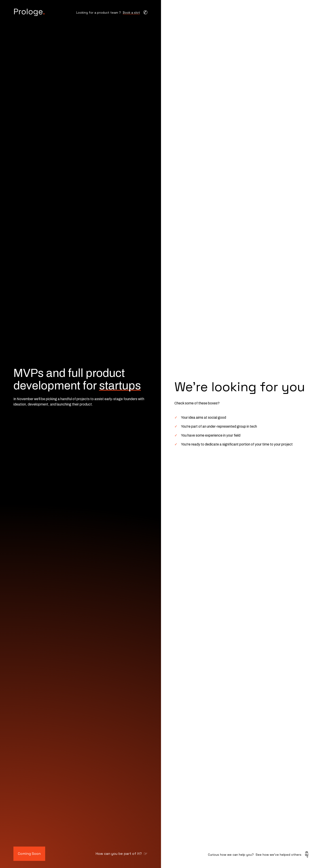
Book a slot (131, 13)
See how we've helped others (279, 855)
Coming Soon (29, 854)
